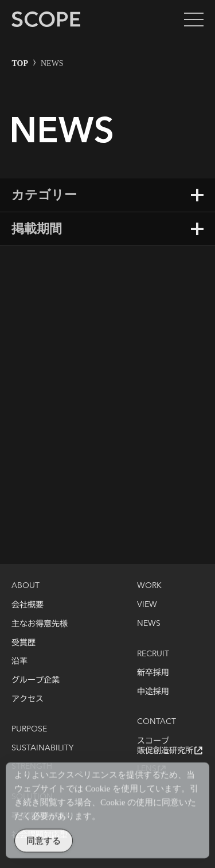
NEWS (149, 624)
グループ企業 (36, 680)
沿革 (19, 661)
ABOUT (26, 586)
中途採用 (153, 691)
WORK (149, 586)
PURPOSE (29, 729)
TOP (20, 63)
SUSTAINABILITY (42, 748)
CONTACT (157, 722)
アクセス (28, 699)
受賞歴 (24, 643)
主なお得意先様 (40, 624)
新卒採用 (153, 672)
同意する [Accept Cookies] (44, 845)
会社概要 (28, 605)
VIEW (147, 605)
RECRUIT (153, 654)
